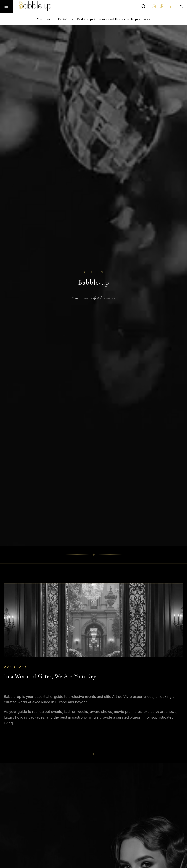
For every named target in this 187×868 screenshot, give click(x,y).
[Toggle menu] (6, 6)
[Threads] (162, 6)
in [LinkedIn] (169, 6)
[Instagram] (154, 6)
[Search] (144, 6)
